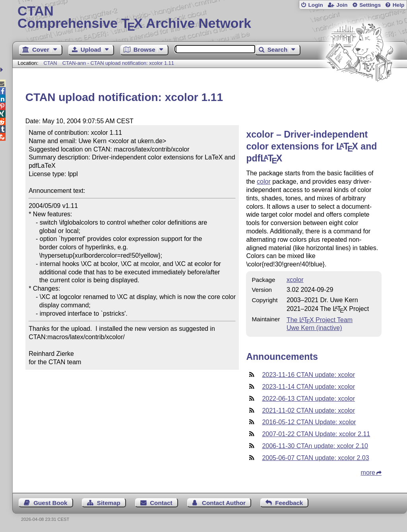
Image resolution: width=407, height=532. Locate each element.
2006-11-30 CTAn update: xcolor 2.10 (315, 446)
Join (342, 5)
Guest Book (50, 503)
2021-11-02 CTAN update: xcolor (308, 411)
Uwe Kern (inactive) (314, 328)
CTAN (50, 63)
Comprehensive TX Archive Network (210, 18)
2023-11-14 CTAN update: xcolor (308, 387)
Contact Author (224, 503)
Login (315, 5)
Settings (370, 5)
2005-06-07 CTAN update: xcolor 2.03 (315, 458)
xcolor (295, 280)
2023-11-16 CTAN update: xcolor (308, 375)
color (264, 182)
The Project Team (320, 320)
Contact (161, 503)
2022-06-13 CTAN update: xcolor (308, 399)
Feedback (289, 503)
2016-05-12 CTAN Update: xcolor (309, 422)
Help (399, 5)
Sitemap (109, 503)
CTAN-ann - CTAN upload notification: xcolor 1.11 (118, 63)
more (368, 473)
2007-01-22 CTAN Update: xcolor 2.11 (316, 434)
